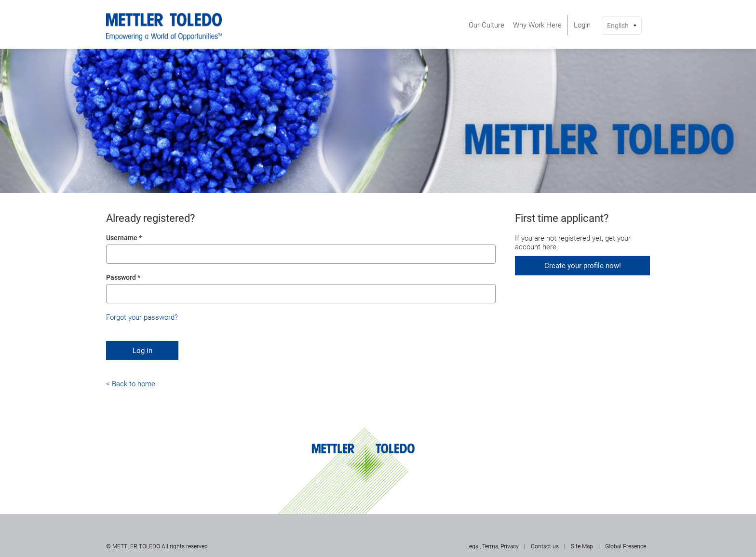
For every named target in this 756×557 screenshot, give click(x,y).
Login (582, 25)
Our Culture (486, 25)
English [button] (618, 26)
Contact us (545, 546)
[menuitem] (486, 25)
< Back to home (131, 384)
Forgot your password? (142, 317)
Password (123, 277)
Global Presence (626, 546)
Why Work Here (537, 25)
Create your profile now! (583, 266)
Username (124, 238)
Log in (142, 351)
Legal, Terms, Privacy (493, 546)
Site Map (582, 546)
